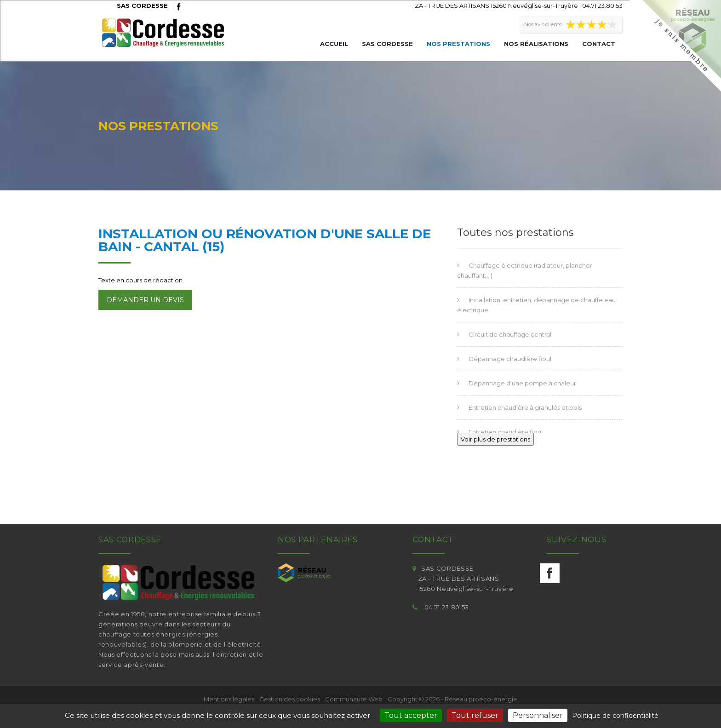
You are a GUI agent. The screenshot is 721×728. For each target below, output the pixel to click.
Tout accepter (411, 715)
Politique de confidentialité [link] (615, 716)
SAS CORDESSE (387, 44)
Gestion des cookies (290, 699)
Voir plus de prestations (495, 439)
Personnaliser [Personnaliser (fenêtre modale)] (538, 715)
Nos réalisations (536, 44)
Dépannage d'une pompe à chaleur (522, 383)
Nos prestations (458, 44)
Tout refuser (475, 715)
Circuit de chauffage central (510, 334)
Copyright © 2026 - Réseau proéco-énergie (452, 699)
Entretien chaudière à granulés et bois (525, 407)
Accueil (334, 44)
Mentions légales (229, 699)
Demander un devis (145, 300)
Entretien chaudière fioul (506, 432)
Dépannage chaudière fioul (510, 359)
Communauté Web (354, 699)
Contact (599, 44)
